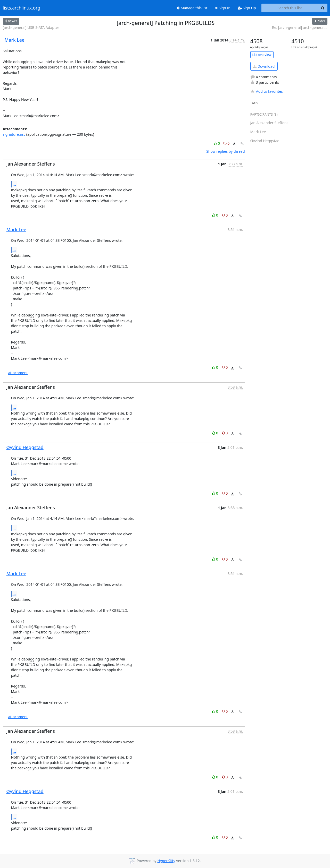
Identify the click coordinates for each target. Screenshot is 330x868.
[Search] (323, 8)
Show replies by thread (225, 151)
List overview (262, 55)
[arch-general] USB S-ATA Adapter (31, 27)
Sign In (223, 8)
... (14, 184)
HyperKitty (166, 861)
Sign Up (247, 8)
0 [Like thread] (217, 143)
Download (264, 66)
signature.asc (14, 134)
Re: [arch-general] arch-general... (300, 27)
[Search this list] (290, 8)
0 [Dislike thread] (227, 143)
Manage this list (192, 8)
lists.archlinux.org (22, 8)
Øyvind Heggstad (25, 447)
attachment (18, 373)
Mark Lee (15, 40)
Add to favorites (267, 91)
